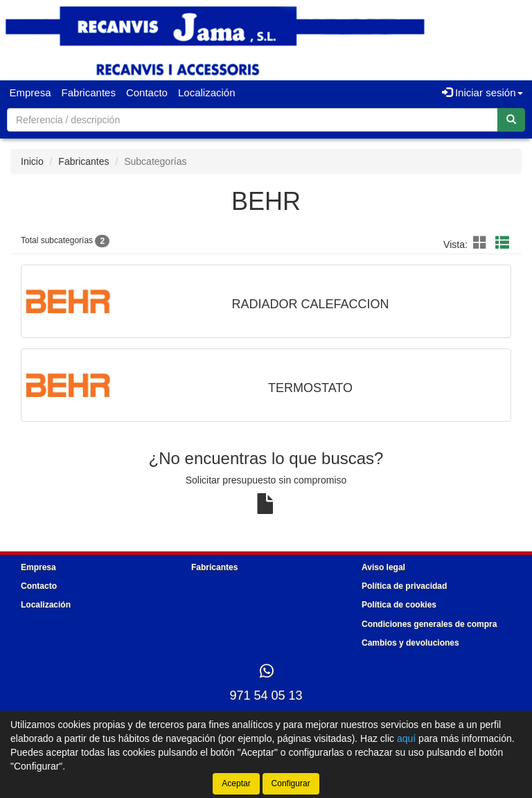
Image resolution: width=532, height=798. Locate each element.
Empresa (30, 92)
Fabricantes (89, 92)
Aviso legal (383, 567)
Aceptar (236, 783)
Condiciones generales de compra (429, 624)
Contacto (147, 92)
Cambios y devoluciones (410, 643)
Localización (207, 92)
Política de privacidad (404, 586)
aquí (406, 738)
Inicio (32, 161)
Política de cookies (399, 605)
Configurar (291, 783)
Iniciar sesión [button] (482, 92)
